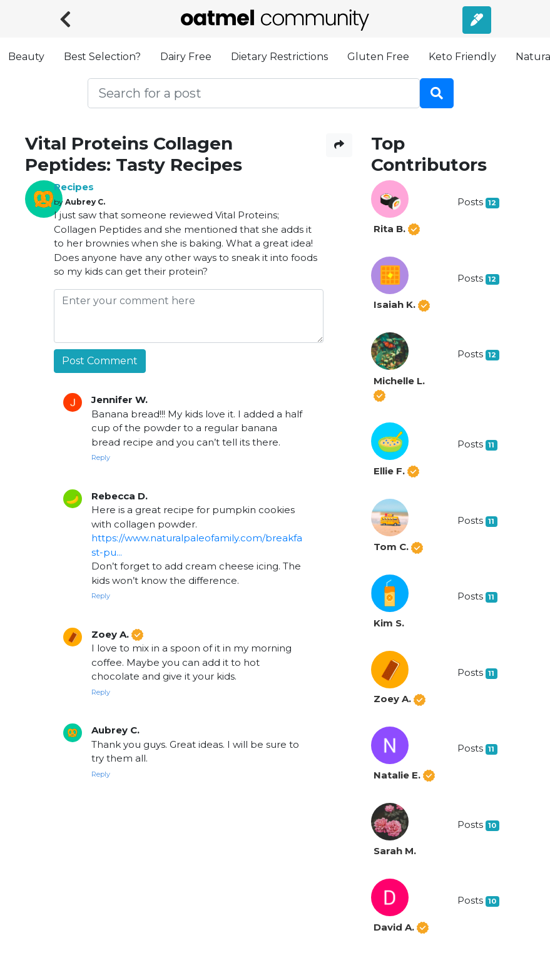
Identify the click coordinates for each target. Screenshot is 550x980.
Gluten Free (378, 57)
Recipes (74, 187)
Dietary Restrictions (279, 57)
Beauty (26, 57)
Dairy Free (186, 57)
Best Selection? (102, 57)
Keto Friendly (462, 57)
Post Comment (100, 361)
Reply (101, 457)
